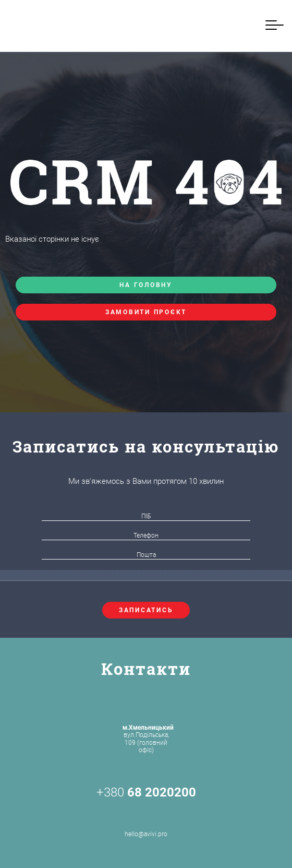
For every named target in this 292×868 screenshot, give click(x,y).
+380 (146, 792)
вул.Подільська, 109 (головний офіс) (148, 739)
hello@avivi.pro (146, 822)
